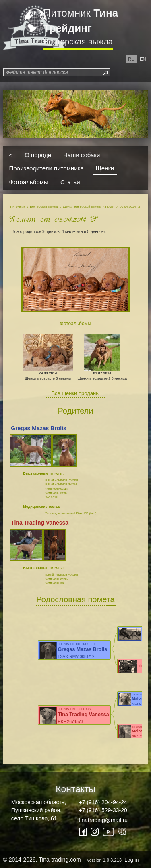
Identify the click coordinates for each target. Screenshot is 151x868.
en (143, 59)
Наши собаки (82, 154)
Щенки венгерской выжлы (82, 207)
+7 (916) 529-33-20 (103, 810)
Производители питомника (47, 168)
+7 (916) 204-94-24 (103, 802)
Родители (75, 411)
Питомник (81, 21)
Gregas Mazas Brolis (39, 428)
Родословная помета (75, 599)
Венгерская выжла (78, 42)
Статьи (70, 182)
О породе (38, 154)
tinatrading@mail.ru (103, 820)
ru (131, 59)
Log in (131, 860)
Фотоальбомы (29, 182)
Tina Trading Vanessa (40, 523)
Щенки (105, 168)
